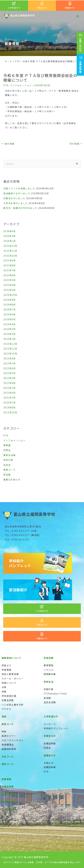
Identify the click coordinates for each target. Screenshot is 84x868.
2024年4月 (10, 324)
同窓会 (7, 450)
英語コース (9, 470)
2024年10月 (10, 295)
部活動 (7, 475)
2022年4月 (10, 393)
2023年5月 (10, 373)
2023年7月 (10, 363)
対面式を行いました (14, 198)
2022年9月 (10, 383)
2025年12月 (10, 246)
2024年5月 (10, 319)
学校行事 (8, 460)
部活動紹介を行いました (17, 193)
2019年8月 (10, 407)
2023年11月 (10, 349)
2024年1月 (10, 339)
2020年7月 (10, 402)
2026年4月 (10, 231)
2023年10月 (10, 353)
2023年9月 (10, 358)
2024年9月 (10, 300)
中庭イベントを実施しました (19, 188)
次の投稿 (76, 144)
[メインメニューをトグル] (78, 16)
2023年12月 (10, 344)
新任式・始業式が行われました (20, 208)
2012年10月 (10, 412)
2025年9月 (10, 260)
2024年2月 (10, 334)
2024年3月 (10, 329)
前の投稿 (8, 144)
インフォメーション (21, 85)
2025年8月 (10, 265)
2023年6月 (10, 368)
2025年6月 (10, 275)
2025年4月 (10, 285)
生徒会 (7, 465)
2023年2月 (10, 378)
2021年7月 (10, 398)
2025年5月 (10, 280)
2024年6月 (10, 314)
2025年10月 (10, 256)
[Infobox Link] (14, 6)
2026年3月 (10, 236)
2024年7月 (10, 309)
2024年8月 (10, 304)
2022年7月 (10, 388)
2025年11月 (10, 251)
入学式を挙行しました (16, 203)
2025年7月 (10, 270)
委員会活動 (9, 455)
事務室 (7, 445)
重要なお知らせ (12, 479)
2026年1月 (10, 241)
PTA (6, 85)
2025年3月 (10, 290)
